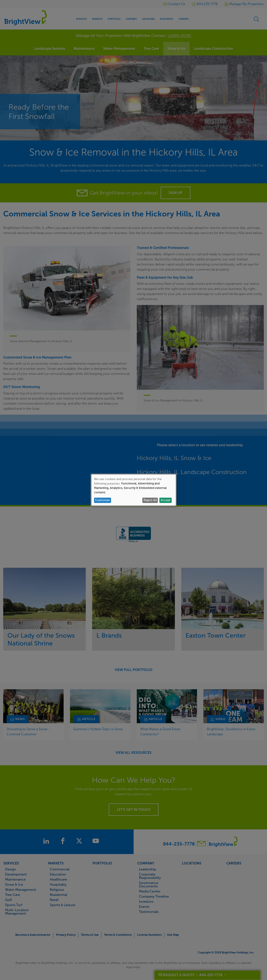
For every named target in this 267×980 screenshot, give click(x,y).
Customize (102, 500)
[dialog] (134, 490)
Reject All (150, 500)
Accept (166, 500)
